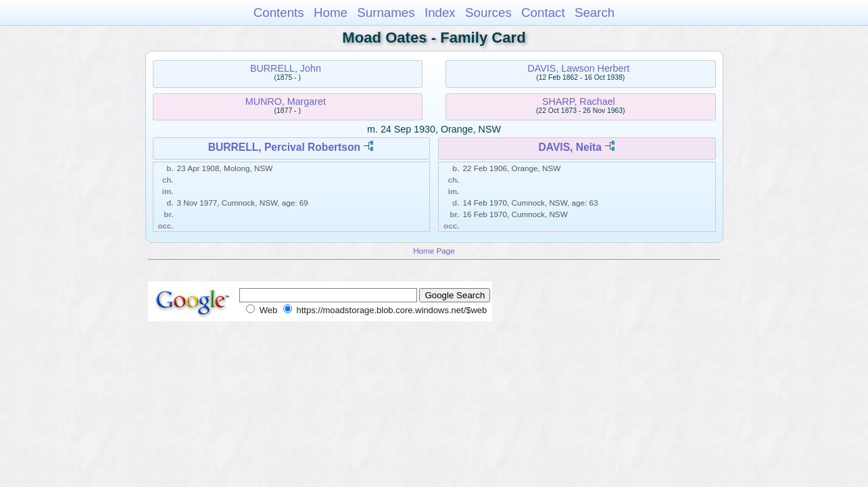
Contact (543, 13)
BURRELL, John (286, 68)
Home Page (434, 251)
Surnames (386, 13)
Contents (279, 13)
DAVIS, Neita (570, 147)
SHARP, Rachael (579, 101)
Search (595, 13)
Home (331, 13)
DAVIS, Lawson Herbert (579, 68)
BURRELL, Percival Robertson (284, 147)
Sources (488, 13)
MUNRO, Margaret (286, 101)
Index (440, 13)
